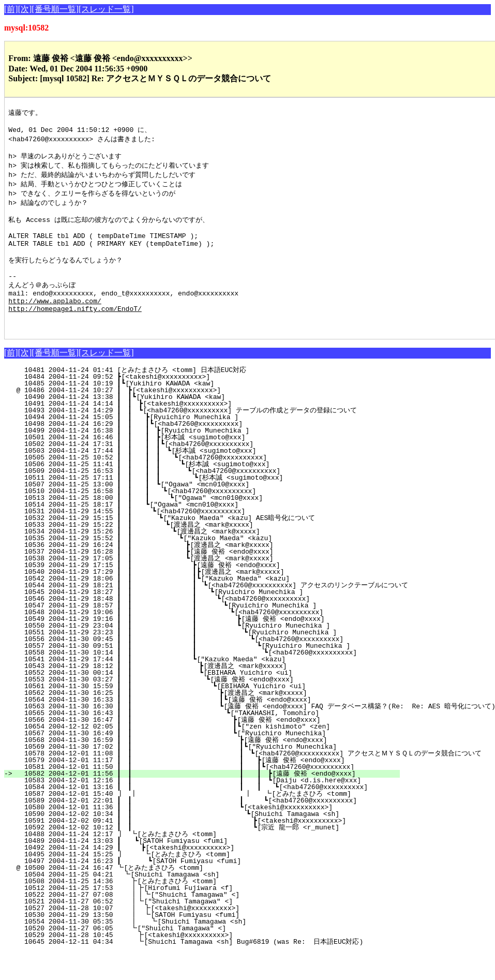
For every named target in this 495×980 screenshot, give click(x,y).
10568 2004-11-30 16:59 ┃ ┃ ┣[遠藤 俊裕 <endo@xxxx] (173, 768)
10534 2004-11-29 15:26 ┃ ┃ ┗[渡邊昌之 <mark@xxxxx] (180, 559)
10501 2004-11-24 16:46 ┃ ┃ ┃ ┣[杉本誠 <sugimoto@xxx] (181, 465)
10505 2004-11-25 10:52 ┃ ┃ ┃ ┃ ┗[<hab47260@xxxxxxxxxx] (179, 485)
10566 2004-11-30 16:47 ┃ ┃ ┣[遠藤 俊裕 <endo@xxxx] (174, 748)
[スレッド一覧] (106, 9)
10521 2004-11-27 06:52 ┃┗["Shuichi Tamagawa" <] (188, 929)
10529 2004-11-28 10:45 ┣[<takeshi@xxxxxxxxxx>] (190, 963)
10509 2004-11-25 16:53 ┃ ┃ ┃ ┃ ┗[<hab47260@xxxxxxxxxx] (178, 499)
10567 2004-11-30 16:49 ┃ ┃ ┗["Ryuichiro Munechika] (177, 761)
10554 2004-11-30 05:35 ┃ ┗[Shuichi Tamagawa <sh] (187, 949)
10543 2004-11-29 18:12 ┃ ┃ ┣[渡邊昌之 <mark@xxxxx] (177, 694)
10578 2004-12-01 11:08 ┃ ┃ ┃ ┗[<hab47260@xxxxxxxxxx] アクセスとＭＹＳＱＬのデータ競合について (249, 781)
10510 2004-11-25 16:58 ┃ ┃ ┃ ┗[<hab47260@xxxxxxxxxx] (182, 519)
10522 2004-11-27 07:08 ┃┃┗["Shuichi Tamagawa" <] (186, 923)
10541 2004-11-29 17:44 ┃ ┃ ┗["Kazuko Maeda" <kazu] (181, 687)
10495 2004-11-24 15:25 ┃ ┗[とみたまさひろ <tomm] (183, 882)
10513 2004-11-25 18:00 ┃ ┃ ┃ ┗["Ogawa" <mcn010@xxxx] (182, 526)
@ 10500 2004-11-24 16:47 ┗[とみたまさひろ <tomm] (187, 896)
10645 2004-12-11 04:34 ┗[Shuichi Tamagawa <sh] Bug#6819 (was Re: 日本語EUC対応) (188, 970)
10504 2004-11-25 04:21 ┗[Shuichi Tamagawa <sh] (191, 902)
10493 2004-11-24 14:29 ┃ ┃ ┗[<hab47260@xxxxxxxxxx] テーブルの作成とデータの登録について (186, 438)
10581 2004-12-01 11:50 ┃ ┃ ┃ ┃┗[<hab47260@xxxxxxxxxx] (203, 795)
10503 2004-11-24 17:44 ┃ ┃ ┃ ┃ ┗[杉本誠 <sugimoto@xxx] (178, 479)
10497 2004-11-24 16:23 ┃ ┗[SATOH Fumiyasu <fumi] (187, 889)
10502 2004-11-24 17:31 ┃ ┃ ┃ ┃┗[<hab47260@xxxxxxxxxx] (181, 472)
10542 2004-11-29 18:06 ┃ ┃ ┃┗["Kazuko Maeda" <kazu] (179, 606)
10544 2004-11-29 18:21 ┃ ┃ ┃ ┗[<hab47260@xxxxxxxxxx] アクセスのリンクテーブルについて (212, 613)
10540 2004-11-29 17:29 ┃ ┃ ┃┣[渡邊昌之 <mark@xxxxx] (176, 600)
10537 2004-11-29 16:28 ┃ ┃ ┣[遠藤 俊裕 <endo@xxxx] (179, 580)
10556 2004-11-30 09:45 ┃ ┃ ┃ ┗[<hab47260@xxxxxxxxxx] (190, 667)
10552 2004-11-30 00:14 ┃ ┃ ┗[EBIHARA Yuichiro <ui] (180, 701)
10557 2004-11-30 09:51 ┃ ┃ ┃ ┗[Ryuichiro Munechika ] (197, 674)
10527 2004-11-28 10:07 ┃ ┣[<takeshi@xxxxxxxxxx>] (187, 936)
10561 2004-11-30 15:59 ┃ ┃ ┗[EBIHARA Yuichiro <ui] (179, 714)
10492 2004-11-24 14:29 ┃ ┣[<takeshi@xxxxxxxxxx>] (187, 875)
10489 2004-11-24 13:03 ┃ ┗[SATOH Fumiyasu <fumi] (188, 869)
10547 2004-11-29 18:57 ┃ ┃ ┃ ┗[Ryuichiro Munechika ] (176, 633)
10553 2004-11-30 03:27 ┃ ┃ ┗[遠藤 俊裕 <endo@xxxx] (177, 707)
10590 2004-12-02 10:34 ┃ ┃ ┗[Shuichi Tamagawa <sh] (183, 842)
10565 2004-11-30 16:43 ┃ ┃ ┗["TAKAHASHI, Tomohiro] (177, 741)
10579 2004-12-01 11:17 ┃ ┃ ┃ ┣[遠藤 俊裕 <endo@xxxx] (194, 788)
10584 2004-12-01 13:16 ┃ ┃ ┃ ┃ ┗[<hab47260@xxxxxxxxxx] (218, 815)
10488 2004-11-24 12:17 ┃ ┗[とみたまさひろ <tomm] (184, 862)
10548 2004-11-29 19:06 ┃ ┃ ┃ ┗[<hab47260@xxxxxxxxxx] (175, 640)
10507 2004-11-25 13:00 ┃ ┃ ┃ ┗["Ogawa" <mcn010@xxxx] (183, 512)
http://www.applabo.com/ (55, 324)
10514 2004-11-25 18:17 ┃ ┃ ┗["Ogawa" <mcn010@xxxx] (185, 532)
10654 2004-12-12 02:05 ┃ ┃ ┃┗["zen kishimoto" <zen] (175, 754)
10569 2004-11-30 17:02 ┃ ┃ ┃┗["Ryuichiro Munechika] (182, 775)
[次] (25, 9)
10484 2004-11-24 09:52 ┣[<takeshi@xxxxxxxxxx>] (192, 405)
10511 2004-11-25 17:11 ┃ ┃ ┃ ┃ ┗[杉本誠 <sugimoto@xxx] (175, 506)
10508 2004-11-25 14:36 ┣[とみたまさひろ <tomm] (185, 909)
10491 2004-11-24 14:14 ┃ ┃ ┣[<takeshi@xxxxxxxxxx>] (186, 432)
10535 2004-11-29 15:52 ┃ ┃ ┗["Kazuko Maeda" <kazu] (182, 566)
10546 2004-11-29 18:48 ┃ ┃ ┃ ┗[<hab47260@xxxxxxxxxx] (177, 627)
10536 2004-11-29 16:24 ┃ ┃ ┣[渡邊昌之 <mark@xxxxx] (179, 573)
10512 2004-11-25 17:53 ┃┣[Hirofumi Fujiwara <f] (188, 916)
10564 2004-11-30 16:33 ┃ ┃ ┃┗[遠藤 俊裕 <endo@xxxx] (173, 727)
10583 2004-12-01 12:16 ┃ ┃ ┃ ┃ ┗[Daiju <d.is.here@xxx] (210, 808)
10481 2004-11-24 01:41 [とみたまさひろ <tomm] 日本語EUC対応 (185, 398)
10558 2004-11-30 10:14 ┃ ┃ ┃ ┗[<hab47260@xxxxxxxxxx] (204, 680)
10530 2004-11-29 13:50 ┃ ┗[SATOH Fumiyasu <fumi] (187, 943)
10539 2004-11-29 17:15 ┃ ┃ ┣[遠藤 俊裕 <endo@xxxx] (178, 593)
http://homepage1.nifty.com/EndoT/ (75, 333)
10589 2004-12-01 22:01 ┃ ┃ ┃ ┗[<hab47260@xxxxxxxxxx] (204, 828)
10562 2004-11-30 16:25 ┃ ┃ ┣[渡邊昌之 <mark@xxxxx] (175, 721)
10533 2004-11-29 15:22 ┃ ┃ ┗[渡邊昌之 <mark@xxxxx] (181, 553)
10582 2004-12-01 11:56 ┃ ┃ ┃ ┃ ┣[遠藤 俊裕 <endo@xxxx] (208, 801)
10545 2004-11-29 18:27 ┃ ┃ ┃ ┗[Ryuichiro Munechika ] (177, 620)
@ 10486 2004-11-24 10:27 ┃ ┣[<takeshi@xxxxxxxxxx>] (189, 418)
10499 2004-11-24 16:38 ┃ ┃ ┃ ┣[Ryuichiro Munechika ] (183, 458)
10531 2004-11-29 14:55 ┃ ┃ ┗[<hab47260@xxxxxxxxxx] (185, 539)
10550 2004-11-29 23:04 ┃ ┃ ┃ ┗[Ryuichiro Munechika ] (175, 654)
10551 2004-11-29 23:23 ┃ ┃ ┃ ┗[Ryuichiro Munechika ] (182, 660)
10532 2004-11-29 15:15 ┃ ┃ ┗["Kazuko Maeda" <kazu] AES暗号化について (179, 546)
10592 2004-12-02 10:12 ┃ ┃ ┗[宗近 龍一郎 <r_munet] (187, 855)
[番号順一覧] (55, 9)
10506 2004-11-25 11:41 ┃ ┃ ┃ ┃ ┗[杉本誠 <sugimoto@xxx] (177, 492)
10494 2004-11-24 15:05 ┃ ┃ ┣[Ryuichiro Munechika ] (185, 445)
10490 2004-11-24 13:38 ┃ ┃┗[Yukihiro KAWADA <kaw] (187, 425)
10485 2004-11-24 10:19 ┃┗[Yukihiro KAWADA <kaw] (190, 411)
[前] (11, 9)
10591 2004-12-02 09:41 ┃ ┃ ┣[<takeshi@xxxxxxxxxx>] (191, 849)
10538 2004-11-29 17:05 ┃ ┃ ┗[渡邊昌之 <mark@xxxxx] (179, 586)
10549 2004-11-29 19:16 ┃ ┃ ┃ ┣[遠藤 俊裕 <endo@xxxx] (172, 647)
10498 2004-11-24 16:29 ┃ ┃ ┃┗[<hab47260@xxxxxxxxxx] (183, 452)
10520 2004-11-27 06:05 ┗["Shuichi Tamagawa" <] (190, 956)
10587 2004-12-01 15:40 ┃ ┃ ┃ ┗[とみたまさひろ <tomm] (192, 822)
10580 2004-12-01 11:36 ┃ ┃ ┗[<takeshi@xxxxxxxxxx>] (176, 835)
